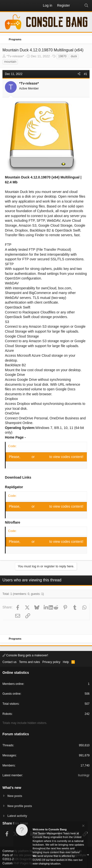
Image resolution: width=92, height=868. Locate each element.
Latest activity (17, 816)
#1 (85, 74)
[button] (6, 6)
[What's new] (77, 6)
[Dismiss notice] (83, 826)
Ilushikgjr (84, 775)
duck (74, 56)
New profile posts (20, 806)
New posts (15, 796)
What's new (12, 788)
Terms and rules (29, 662)
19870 (62, 56)
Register (42, 457)
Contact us (9, 662)
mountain (10, 62)
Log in (26, 457)
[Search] (86, 6)
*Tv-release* (15, 56)
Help (66, 662)
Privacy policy (51, 662)
